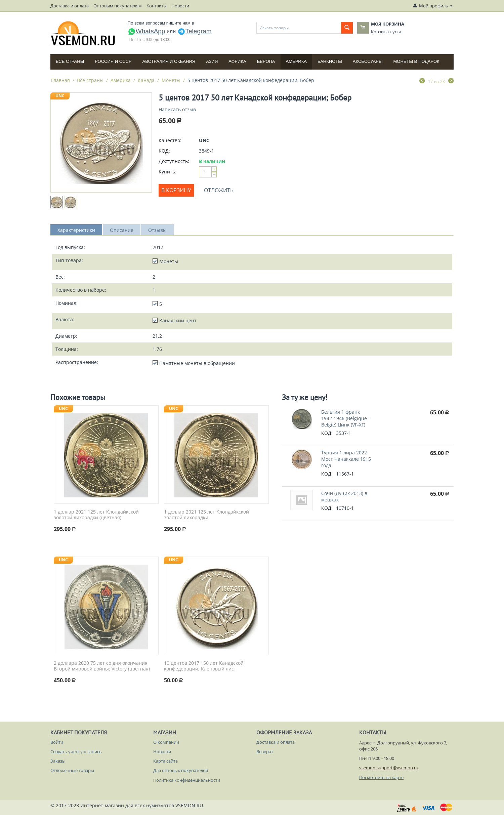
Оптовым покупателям (118, 6)
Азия (212, 61)
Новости (180, 6)
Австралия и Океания (169, 61)
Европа (266, 61)
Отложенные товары (72, 770)
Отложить (219, 190)
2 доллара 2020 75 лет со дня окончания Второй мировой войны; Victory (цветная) (102, 666)
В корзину (176, 190)
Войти (57, 742)
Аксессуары (368, 61)
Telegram (195, 31)
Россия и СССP (113, 61)
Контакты (157, 6)
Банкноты (330, 61)
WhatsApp (146, 31)
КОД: (164, 151)
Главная (60, 80)
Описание (122, 230)
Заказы (58, 761)
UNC (60, 96)
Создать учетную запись (76, 751)
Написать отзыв (177, 109)
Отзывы (157, 230)
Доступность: (174, 161)
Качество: (170, 140)
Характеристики (76, 230)
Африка (237, 61)
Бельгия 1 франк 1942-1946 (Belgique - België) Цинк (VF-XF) (346, 418)
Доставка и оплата (70, 6)
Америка (296, 61)
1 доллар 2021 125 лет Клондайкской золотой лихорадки (206, 515)
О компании (166, 742)
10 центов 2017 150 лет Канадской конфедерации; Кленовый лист (204, 666)
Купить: (167, 172)
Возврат (265, 751)
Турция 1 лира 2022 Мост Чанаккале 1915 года (346, 459)
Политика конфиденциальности (187, 780)
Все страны (70, 61)
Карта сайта (165, 761)
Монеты (171, 80)
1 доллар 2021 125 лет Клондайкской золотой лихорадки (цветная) (96, 515)
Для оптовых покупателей (181, 770)
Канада (146, 80)
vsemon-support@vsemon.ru (389, 768)
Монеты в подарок (416, 61)
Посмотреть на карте (381, 777)
